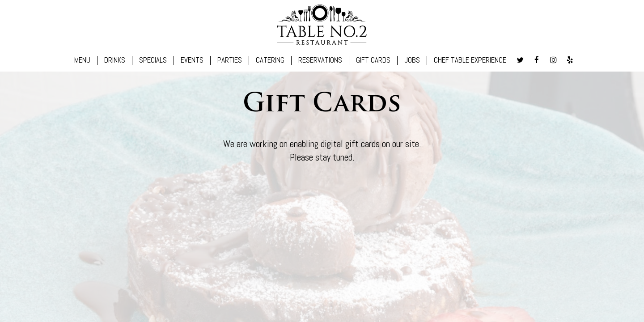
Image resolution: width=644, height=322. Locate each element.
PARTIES (230, 60)
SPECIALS (153, 60)
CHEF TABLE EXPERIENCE (470, 60)
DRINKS (115, 60)
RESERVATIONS (320, 60)
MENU (82, 60)
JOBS (412, 60)
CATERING (270, 60)
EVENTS (192, 60)
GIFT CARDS (373, 60)
